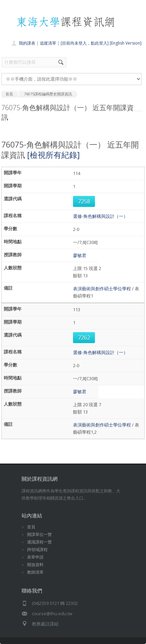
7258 (84, 201)
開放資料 (35, 565)
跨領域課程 (37, 549)
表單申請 (35, 557)
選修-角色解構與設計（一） (100, 216)
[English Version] (126, 43)
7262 (84, 338)
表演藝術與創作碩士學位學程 (102, 289)
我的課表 (27, 43)
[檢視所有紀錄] (53, 155)
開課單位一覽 (39, 534)
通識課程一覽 (39, 542)
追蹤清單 (48, 43)
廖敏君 (80, 255)
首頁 (31, 527)
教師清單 (35, 572)
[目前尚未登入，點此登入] (85, 43)
